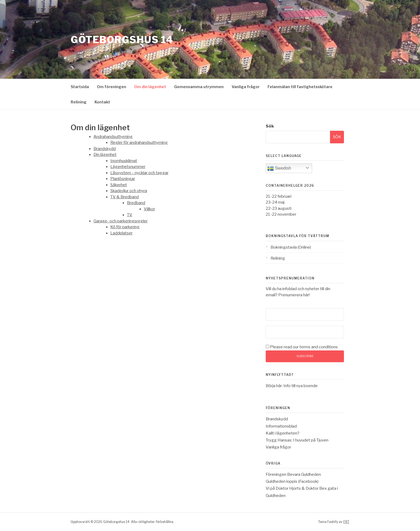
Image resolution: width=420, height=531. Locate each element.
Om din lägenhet (150, 87)
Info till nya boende (301, 386)
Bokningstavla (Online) (291, 247)
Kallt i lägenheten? (283, 433)
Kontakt (102, 102)
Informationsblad (281, 426)
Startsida (80, 87)
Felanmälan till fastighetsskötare (300, 87)
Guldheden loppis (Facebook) (292, 481)
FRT (346, 522)
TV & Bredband (125, 197)
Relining (79, 102)
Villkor (149, 209)
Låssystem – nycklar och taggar (139, 173)
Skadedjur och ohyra (129, 191)
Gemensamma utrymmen (199, 87)
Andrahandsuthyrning (113, 137)
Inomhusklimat (124, 161)
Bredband (136, 203)
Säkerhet (119, 185)
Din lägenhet (105, 155)
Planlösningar (123, 179)
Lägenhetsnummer (128, 167)
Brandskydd (105, 149)
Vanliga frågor (246, 87)
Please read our (302, 347)
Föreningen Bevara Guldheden (293, 474)
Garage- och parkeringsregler (121, 221)
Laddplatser (121, 233)
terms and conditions (319, 347)
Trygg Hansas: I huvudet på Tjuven (297, 440)
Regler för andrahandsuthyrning (139, 143)
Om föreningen (112, 87)
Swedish (279, 169)
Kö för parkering (125, 227)
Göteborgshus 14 (122, 40)
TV (130, 215)
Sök (270, 126)
